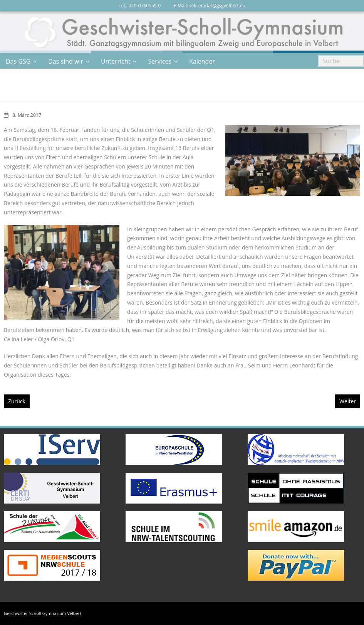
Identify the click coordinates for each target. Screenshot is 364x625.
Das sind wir (66, 61)
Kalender (202, 61)
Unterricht (116, 61)
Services (160, 61)
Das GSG (18, 61)
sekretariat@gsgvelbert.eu (217, 6)
